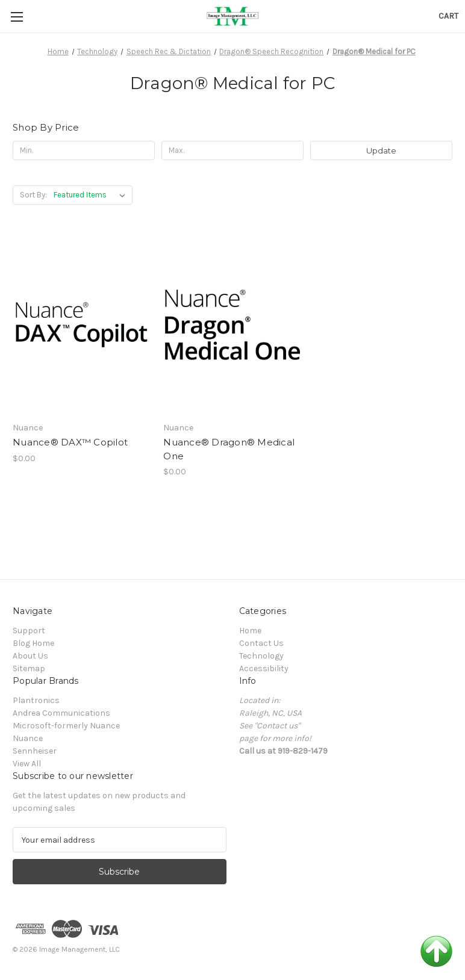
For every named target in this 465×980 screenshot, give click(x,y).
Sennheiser (35, 751)
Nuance (28, 738)
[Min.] (84, 150)
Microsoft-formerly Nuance (66, 726)
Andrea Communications (61, 713)
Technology (261, 656)
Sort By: (33, 195)
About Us (30, 656)
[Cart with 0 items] (448, 16)
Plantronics (36, 700)
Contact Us (261, 643)
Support (29, 631)
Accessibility (264, 668)
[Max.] (232, 150)
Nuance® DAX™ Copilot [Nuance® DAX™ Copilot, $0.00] (70, 442)
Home (250, 631)
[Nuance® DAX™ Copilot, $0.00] (82, 324)
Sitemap (29, 668)
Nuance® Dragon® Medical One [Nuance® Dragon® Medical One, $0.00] (229, 449)
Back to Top (436, 951)
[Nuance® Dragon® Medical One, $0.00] (232, 324)
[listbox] (92, 195)
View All (27, 764)
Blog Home (33, 643)
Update (381, 150)
